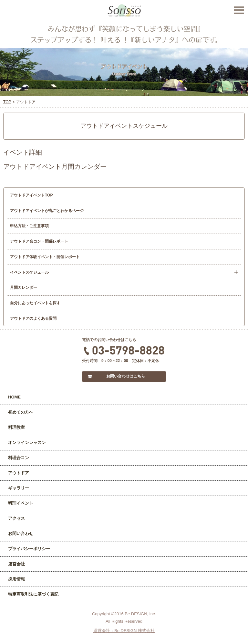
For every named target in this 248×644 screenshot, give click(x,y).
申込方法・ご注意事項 (29, 226)
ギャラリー (19, 488)
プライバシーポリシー (29, 549)
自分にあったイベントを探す (35, 303)
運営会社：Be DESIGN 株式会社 (124, 631)
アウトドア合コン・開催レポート (39, 241)
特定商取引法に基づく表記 (33, 594)
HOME (14, 397)
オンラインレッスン (27, 443)
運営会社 (16, 564)
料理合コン (19, 458)
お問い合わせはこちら (126, 376)
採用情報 (16, 579)
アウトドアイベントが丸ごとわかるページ (47, 211)
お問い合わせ (21, 533)
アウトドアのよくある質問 (33, 318)
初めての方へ (21, 412)
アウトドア (19, 473)
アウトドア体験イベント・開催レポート (45, 257)
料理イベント (21, 503)
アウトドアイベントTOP (31, 195)
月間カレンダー (24, 287)
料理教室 (16, 427)
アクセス (16, 518)
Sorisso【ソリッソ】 (124, 11)
